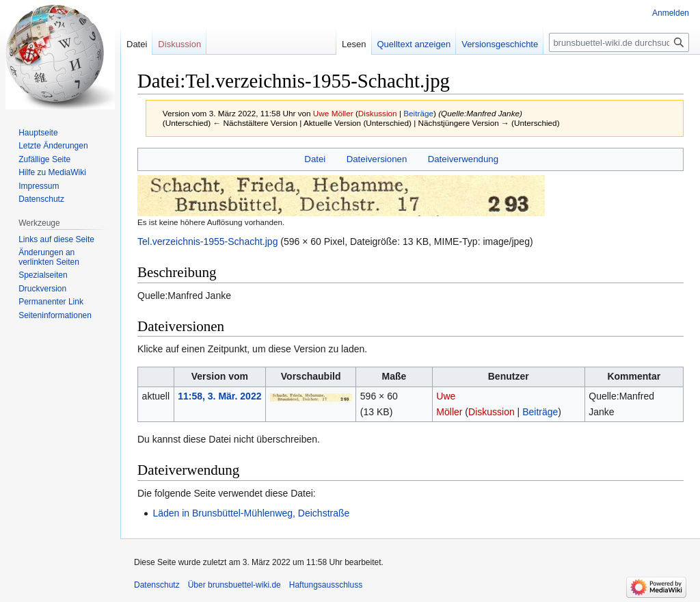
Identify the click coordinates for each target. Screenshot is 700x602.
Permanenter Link (51, 302)
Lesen (354, 44)
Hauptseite (38, 133)
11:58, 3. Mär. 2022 (219, 396)
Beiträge (418, 113)
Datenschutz (41, 199)
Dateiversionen (377, 159)
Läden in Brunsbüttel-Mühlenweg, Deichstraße (251, 513)
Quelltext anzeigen (414, 44)
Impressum (39, 186)
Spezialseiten (43, 275)
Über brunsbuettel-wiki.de (234, 585)
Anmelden (671, 13)
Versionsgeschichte (500, 44)
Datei (315, 159)
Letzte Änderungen (53, 146)
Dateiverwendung (463, 159)
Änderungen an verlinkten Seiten (49, 257)
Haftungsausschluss (326, 585)
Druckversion (42, 289)
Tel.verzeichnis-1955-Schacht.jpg (207, 241)
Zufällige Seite (44, 159)
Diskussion (378, 113)
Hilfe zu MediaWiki (52, 172)
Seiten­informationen (55, 315)
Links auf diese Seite (56, 239)
